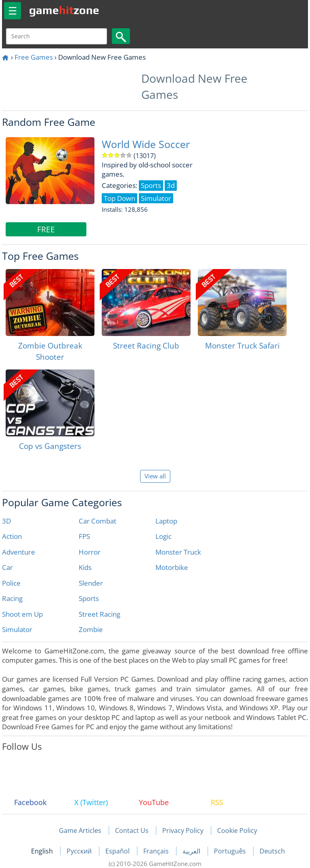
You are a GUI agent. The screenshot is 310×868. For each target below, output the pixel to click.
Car (7, 567)
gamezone (64, 10)
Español (118, 851)
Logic (163, 536)
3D (6, 521)
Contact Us (132, 830)
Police (11, 583)
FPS (84, 536)
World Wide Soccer (146, 144)
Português (231, 851)
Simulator (17, 629)
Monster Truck (178, 552)
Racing (12, 598)
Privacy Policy (183, 830)
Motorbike (172, 567)
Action (12, 536)
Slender (91, 583)
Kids (85, 567)
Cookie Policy (237, 830)
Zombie (91, 629)
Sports (89, 598)
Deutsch (272, 851)
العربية (192, 851)
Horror (90, 552)
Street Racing (99, 614)
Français (157, 851)
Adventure (19, 552)
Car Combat (97, 521)
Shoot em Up (22, 614)
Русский (80, 851)
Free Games (34, 57)
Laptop (166, 521)
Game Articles (80, 830)
